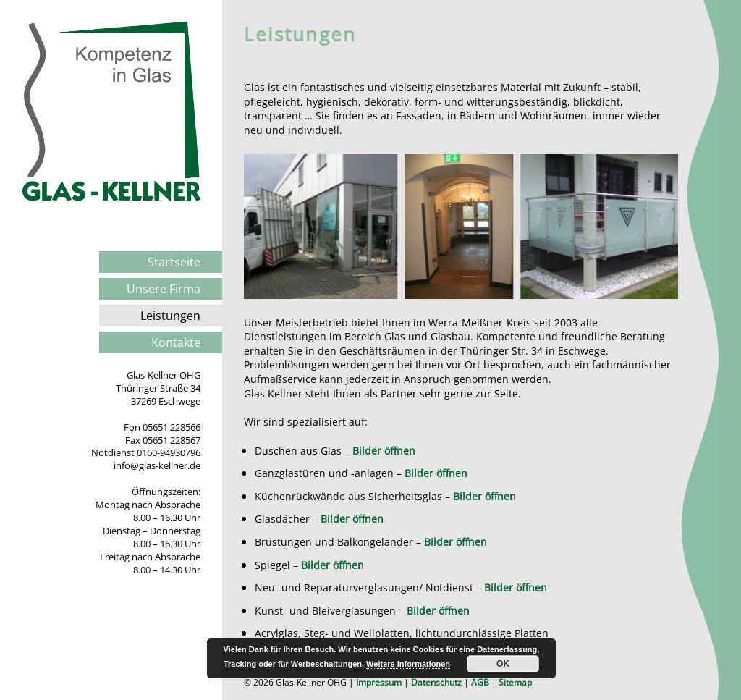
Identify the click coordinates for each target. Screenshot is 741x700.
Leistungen (170, 316)
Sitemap (515, 682)
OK (503, 664)
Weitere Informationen (408, 664)
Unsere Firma (164, 289)
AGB (480, 682)
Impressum (379, 682)
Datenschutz (436, 682)
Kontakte (176, 342)
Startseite (174, 262)
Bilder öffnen (384, 451)
